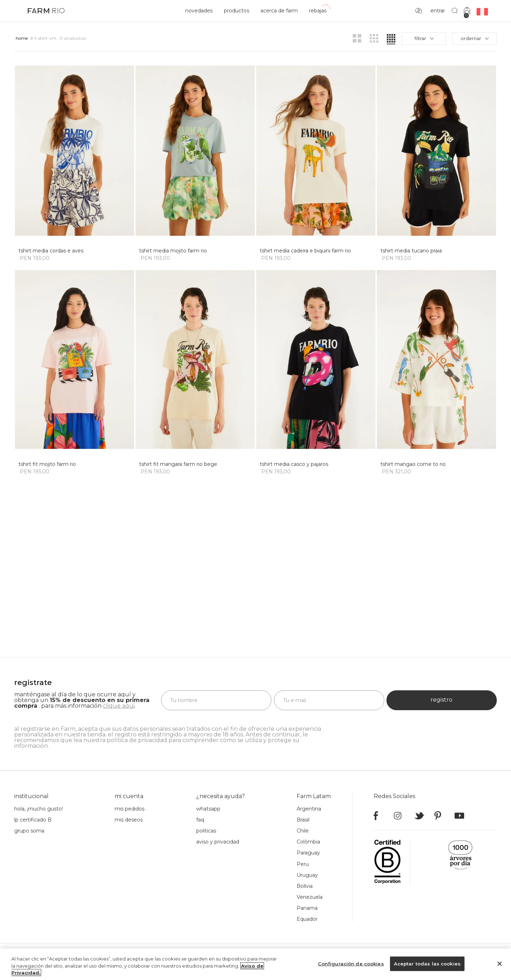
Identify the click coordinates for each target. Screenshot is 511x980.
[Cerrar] (500, 964)
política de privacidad (137, 724)
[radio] (357, 38)
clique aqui (119, 689)
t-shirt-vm (46, 38)
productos (237, 11)
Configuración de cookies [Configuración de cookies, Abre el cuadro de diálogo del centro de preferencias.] (351, 963)
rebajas (318, 11)
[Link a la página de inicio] (22, 38)
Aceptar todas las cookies (427, 963)
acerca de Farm (279, 11)
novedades (199, 11)
